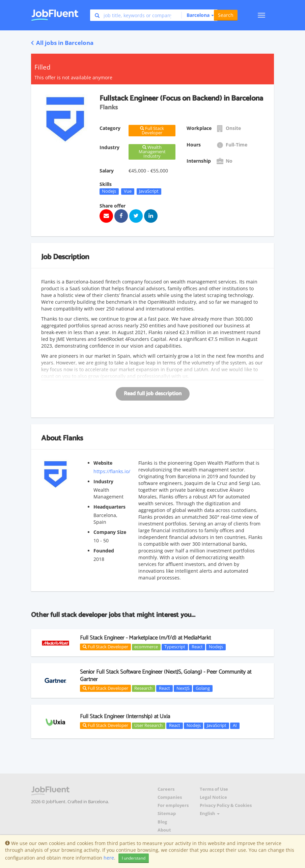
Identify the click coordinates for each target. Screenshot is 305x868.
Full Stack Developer (105, 647)
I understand (134, 858)
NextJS (183, 688)
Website (103, 463)
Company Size (110, 532)
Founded (104, 551)
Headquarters (109, 507)
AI (235, 726)
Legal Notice (213, 797)
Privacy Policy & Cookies (226, 805)
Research (143, 688)
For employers (173, 805)
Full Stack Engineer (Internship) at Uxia (125, 716)
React (197, 647)
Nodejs (109, 191)
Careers (166, 789)
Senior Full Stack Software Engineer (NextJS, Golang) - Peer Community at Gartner (166, 676)
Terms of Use (214, 789)
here (109, 858)
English (210, 813)
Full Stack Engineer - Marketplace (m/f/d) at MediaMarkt (145, 638)
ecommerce (146, 647)
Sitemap (167, 813)
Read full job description (153, 394)
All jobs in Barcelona (62, 43)
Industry (103, 481)
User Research (148, 726)
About (164, 830)
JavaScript (149, 191)
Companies (170, 797)
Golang (203, 688)
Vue (128, 191)
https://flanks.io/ (112, 471)
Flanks (73, 438)
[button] (198, 15)
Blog (162, 822)
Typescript (175, 647)
